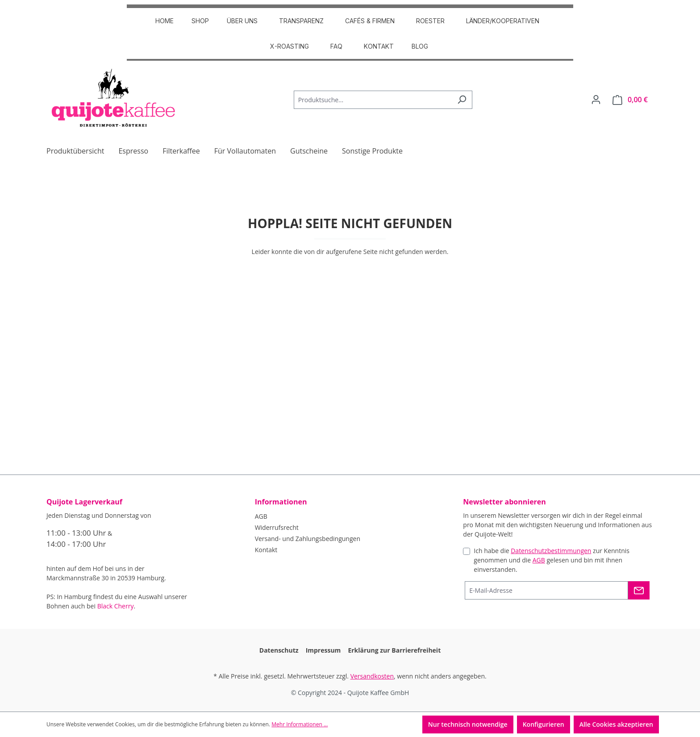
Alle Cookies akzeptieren (616, 724)
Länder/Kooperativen (503, 21)
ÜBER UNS (242, 21)
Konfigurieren (544, 724)
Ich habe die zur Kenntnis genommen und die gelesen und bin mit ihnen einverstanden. (552, 560)
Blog (420, 46)
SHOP (200, 21)
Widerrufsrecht (277, 527)
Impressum (323, 650)
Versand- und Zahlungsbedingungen (308, 539)
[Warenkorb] (630, 100)
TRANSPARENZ (301, 21)
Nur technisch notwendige (468, 724)
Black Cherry (116, 606)
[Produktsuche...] (373, 100)
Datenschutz (279, 650)
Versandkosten (372, 676)
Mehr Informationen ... (300, 724)
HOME (165, 21)
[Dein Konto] (596, 100)
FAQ (336, 46)
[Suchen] (462, 100)
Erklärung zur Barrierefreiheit (394, 650)
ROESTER (430, 21)
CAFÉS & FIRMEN (370, 21)
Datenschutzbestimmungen (551, 551)
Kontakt (379, 46)
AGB (261, 516)
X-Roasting (290, 46)
